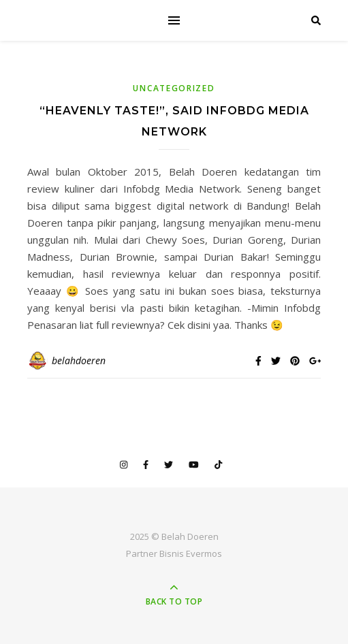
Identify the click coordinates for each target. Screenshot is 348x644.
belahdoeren (79, 360)
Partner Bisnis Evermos (174, 553)
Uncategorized (174, 88)
